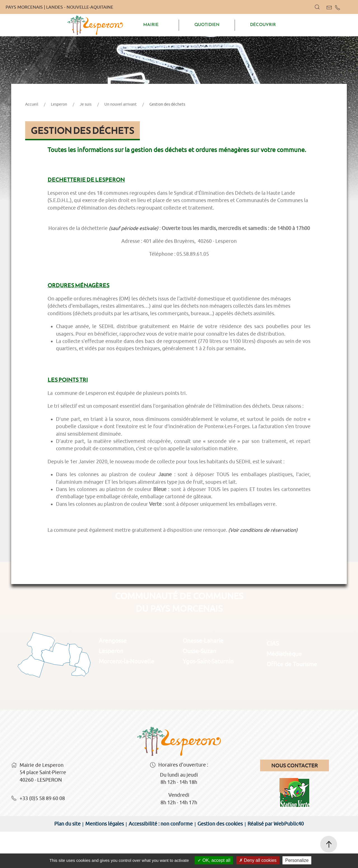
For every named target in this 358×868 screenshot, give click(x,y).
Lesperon (59, 141)
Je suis (86, 141)
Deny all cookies (258, 860)
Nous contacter (295, 802)
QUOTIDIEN (207, 25)
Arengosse (113, 677)
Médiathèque (284, 690)
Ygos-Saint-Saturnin (208, 698)
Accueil (32, 141)
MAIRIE (151, 25)
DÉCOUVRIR (263, 25)
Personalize (297, 860)
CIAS (273, 680)
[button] (317, 7)
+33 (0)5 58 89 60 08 (38, 835)
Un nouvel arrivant (121, 141)
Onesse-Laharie (203, 677)
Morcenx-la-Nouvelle (126, 698)
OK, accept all (214, 860)
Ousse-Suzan (199, 687)
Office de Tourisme (292, 700)
